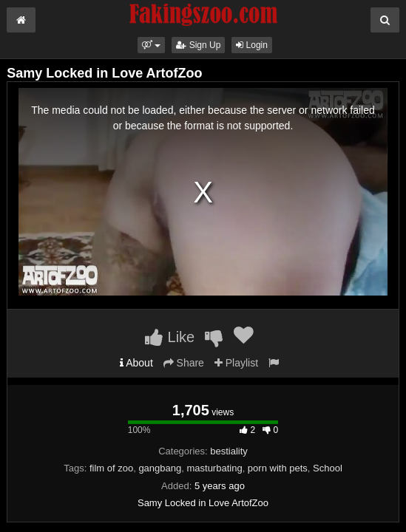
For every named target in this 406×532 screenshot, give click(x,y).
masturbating (214, 468)
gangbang (160, 468)
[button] (151, 45)
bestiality (229, 451)
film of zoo (111, 468)
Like (170, 337)
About (136, 363)
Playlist (236, 363)
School (328, 468)
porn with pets (278, 468)
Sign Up (198, 45)
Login (252, 45)
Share (184, 363)
